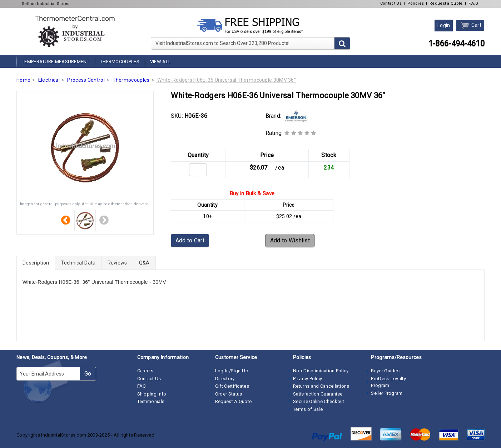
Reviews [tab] (117, 263)
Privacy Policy (307, 379)
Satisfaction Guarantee (318, 394)
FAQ (142, 386)
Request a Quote (446, 3)
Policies (416, 3)
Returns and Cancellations (321, 386)
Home (23, 80)
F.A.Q (473, 3)
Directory (225, 379)
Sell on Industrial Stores (46, 4)
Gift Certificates (232, 386)
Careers (145, 371)
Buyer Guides (385, 371)
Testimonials (151, 401)
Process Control (86, 80)
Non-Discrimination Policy (321, 371)
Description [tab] (36, 263)
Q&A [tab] (144, 263)
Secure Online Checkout (319, 401)
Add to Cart (190, 240)
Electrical (49, 80)
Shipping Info (152, 394)
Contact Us (391, 3)
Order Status (229, 394)
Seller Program (387, 393)
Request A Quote (234, 401)
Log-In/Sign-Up (232, 371)
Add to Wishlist (290, 240)
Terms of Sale (308, 409)
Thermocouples (120, 62)
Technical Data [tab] (78, 263)
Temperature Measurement (56, 62)
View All (160, 62)
